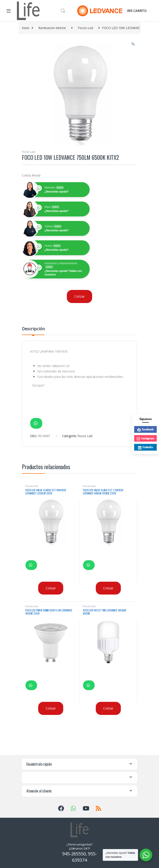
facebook (145, 430)
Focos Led (85, 28)
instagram (145, 438)
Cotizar (79, 296)
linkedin (145, 447)
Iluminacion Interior (52, 28)
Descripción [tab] (33, 329)
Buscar (63, 11)
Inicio (26, 28)
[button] (133, 44)
